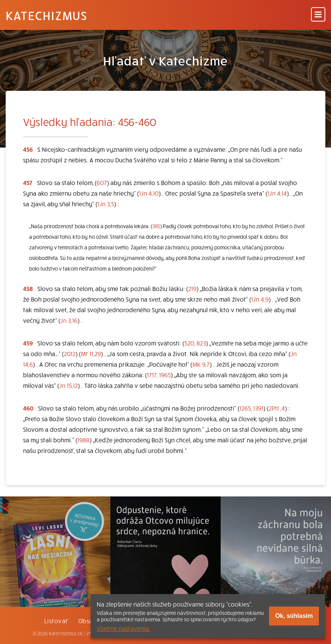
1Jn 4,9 (260, 299)
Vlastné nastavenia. (124, 628)
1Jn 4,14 (277, 193)
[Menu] (318, 15)
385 (156, 226)
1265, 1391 (251, 408)
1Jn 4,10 (149, 193)
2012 (70, 353)
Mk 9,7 (201, 364)
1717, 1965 (159, 375)
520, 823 (195, 343)
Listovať (56, 621)
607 (102, 182)
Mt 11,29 (91, 353)
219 (192, 288)
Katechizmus (46, 15)
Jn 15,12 (69, 385)
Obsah (87, 621)
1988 (84, 440)
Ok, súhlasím (294, 616)
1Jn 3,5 (106, 204)
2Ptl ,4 (277, 408)
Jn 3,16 (69, 320)
